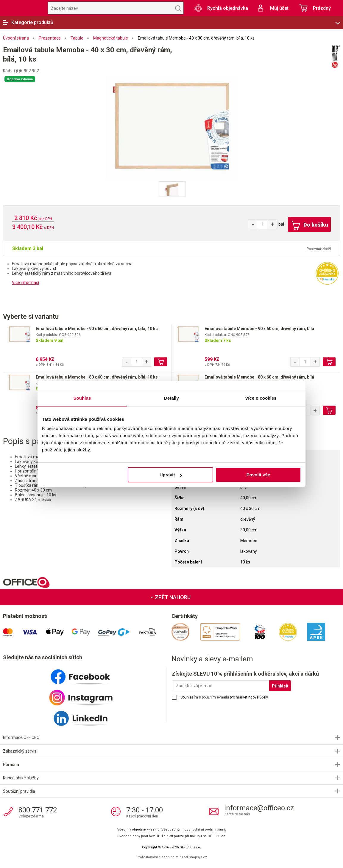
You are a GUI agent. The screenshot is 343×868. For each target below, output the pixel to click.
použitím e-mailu (215, 697)
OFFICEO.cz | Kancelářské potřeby (21, 8)
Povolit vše (258, 475)
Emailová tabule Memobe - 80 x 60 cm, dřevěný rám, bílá (259, 377)
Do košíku (309, 225)
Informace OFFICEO (21, 737)
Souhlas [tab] (82, 398)
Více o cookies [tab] (261, 398)
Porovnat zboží (319, 249)
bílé (244, 487)
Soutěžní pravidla (19, 791)
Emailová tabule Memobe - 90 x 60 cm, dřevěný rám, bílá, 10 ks (97, 329)
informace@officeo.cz (259, 808)
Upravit (171, 475)
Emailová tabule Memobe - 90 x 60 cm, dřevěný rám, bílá (259, 329)
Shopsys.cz (198, 857)
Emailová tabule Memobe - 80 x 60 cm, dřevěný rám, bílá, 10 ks (97, 377)
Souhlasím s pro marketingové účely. (224, 697)
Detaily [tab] (171, 398)
